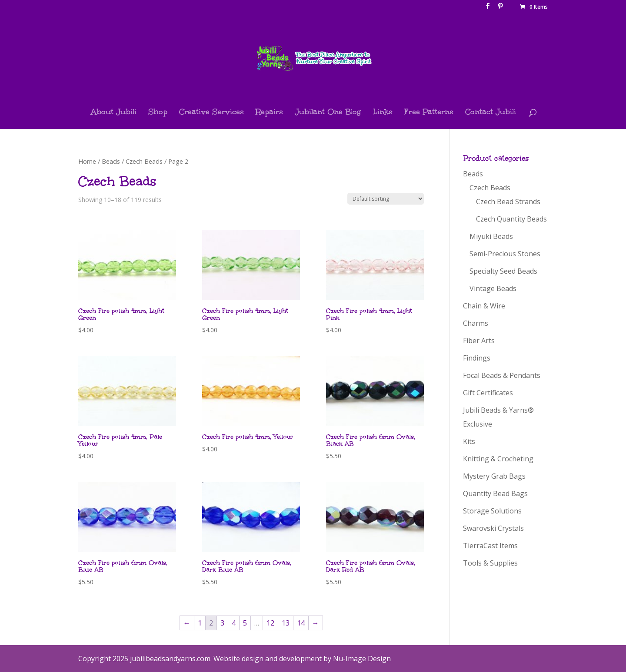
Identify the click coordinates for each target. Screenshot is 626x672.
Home (87, 161)
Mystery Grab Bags (494, 476)
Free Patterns (429, 113)
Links (383, 113)
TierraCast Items (490, 546)
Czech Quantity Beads (511, 219)
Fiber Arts (479, 341)
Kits (469, 441)
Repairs (269, 113)
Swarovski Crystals (493, 528)
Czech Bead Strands (508, 202)
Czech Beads (144, 161)
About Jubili (114, 113)
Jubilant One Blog (328, 113)
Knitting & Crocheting (498, 459)
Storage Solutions (492, 511)
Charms (476, 323)
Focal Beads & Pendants (502, 375)
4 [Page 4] (234, 623)
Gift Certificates (488, 393)
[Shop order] (386, 199)
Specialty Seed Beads (503, 271)
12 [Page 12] (270, 623)
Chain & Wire (484, 306)
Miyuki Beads (491, 236)
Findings (477, 358)
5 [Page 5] (245, 623)
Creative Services (211, 113)
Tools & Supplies (490, 563)
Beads (111, 161)
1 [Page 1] (200, 623)
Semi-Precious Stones (505, 254)
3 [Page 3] (222, 623)
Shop (158, 113)
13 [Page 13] (286, 623)
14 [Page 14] (301, 623)
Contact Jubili (491, 113)
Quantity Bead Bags (495, 493)
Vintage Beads (493, 288)
